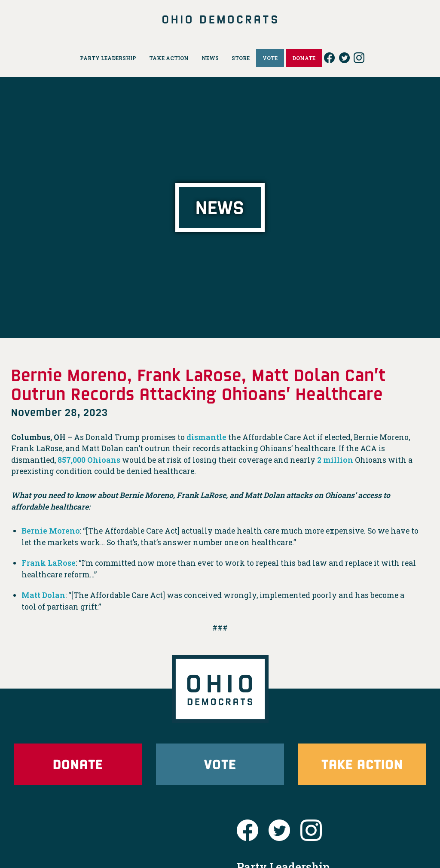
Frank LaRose (49, 563)
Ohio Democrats (220, 19)
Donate (78, 764)
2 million (335, 460)
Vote (220, 764)
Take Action (362, 764)
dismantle (206, 437)
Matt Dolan (43, 595)
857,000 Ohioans (89, 460)
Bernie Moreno (51, 531)
